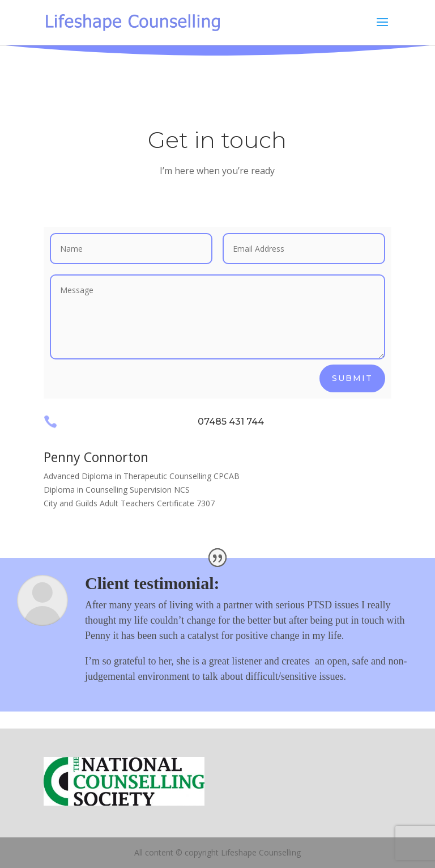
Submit (352, 378)
